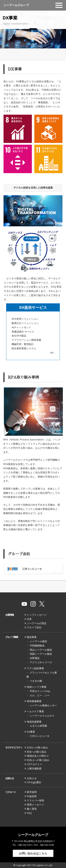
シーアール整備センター (43, 705)
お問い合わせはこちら (33, 853)
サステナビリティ (14, 747)
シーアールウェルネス (42, 716)
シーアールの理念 (37, 623)
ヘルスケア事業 (35, 711)
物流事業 (32, 637)
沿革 (29, 619)
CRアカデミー (34, 764)
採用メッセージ (35, 804)
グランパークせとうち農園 (42, 675)
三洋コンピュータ (40, 736)
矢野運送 (35, 658)
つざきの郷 (36, 681)
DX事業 (31, 732)
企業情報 (10, 615)
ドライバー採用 (35, 800)
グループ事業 (12, 637)
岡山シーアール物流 (41, 650)
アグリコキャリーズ (41, 662)
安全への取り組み (37, 752)
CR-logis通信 (34, 782)
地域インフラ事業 (37, 687)
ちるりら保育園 (38, 726)
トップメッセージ (37, 615)
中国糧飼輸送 (37, 645)
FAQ (29, 813)
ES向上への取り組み (38, 760)
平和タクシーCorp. (40, 691)
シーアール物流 (38, 641)
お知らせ (10, 778)
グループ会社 (34, 627)
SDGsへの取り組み (37, 747)
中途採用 (32, 796)
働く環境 (32, 809)
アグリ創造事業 (35, 668)
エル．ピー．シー (40, 695)
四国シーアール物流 (41, 654)
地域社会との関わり (38, 756)
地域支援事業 (34, 722)
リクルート (11, 792)
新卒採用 (32, 792)
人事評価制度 (34, 768)
